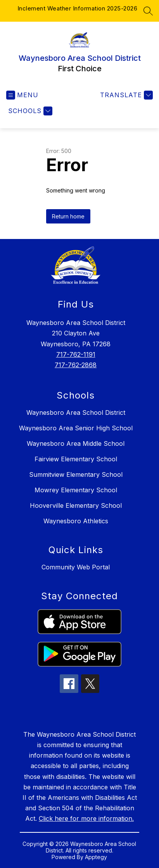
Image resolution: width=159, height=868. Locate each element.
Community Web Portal (76, 567)
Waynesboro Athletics (76, 521)
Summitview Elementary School (76, 474)
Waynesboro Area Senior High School (76, 428)
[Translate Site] (125, 95)
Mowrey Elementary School (76, 490)
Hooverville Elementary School (76, 505)
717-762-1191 (76, 354)
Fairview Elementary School (76, 459)
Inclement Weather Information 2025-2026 (78, 8)
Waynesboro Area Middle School (76, 443)
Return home (68, 216)
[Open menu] (22, 95)
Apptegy (96, 857)
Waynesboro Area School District (76, 413)
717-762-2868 (76, 365)
